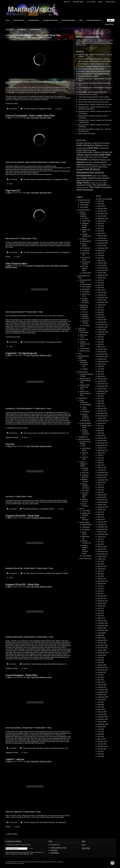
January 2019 (102, 411)
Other (81, 20)
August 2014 (102, 537)
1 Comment (13, 509)
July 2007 (101, 675)
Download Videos (78, 2)
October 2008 (102, 650)
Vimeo (7, 83)
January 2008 (102, 665)
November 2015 (103, 502)
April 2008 (101, 663)
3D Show (26, 252)
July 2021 (101, 337)
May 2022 (101, 312)
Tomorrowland (64, 266)
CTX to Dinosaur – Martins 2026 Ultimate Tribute (93, 64)
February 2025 (102, 236)
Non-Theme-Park (86, 559)
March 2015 (101, 519)
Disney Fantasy (85, 202)
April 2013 (101, 564)
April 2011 (101, 593)
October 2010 (102, 603)
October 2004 (102, 749)
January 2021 (102, 352)
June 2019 (101, 399)
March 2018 (101, 436)
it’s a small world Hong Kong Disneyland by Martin (94, 74)
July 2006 (101, 702)
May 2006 (101, 704)
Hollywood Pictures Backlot (85, 225)
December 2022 (103, 297)
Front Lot (85, 312)
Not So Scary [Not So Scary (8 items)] (97, 167)
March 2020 (101, 376)
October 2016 (102, 478)
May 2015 (101, 515)
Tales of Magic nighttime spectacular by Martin (93, 92)
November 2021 (103, 327)
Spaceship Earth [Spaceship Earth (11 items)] (83, 180)
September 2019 (103, 391)
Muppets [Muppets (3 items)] (89, 167)
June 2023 (101, 283)
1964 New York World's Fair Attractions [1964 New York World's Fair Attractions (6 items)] (97, 143)
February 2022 (102, 320)
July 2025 (101, 223)
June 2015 (101, 512)
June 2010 (101, 611)
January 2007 (102, 687)
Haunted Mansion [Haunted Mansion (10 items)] (100, 162)
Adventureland (87, 241)
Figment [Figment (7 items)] (105, 157)
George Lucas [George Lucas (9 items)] (105, 160)
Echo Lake (85, 473)
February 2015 (102, 522)
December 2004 (103, 746)
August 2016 (102, 482)
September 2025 (103, 218)
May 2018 (101, 431)
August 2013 (102, 559)
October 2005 (102, 722)
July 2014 (101, 539)
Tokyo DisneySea (86, 423)
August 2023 (102, 278)
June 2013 (101, 561)
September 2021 (103, 332)
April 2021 (101, 344)
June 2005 (101, 732)
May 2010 (101, 613)
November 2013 (103, 554)
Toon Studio (86, 325)
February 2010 (102, 621)
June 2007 (101, 677)
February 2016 (102, 495)
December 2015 (103, 500)
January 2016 (102, 497)
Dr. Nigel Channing (36, 664)
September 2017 (103, 450)
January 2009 (102, 643)
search (101, 2)
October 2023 (102, 273)
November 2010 (103, 601)
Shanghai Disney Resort (94, 20)
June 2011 (101, 589)
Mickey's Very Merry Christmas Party (85, 394)
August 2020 (102, 364)
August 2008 (102, 655)
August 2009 (102, 633)
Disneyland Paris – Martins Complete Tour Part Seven (95, 104)
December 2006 (103, 690)
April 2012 (101, 576)
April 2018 (101, 433)
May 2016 (101, 490)
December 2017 (103, 443)
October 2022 (102, 300)
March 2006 (101, 709)
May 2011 (101, 591)
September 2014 (103, 534)
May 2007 (101, 680)
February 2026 (102, 209)
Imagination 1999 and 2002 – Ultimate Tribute (22, 516)
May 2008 (101, 660)
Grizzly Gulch (84, 333)
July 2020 (101, 367)
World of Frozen (85, 351)
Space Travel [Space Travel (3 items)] (94, 180)
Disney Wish (84, 207)
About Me (67, 2)
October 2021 (102, 330)
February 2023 (102, 293)
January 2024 (102, 265)
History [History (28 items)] (80, 165)
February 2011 (102, 596)
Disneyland (29, 266)
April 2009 (101, 635)
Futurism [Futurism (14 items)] (96, 160)
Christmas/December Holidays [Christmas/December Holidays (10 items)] (88, 152)
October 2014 (102, 532)
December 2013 (103, 552)
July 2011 (101, 586)
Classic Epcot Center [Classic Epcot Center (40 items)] (87, 155)
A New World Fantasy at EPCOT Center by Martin (94, 97)
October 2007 (102, 672)
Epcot (28, 37)
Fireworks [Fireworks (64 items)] (82, 159)
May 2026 (101, 201)
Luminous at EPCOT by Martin (88, 95)
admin (9, 37)
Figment (33, 109)
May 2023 (101, 285)
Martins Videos (60, 82)
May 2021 (101, 342)
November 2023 (103, 270)
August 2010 (102, 606)
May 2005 (101, 734)
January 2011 (102, 598)
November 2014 (103, 529)
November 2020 (103, 357)
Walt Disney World (36, 29)
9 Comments (13, 252)
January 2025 (102, 238)
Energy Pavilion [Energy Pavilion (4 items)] (97, 157)
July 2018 (101, 426)
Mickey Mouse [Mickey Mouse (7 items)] (81, 167)
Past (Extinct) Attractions (44, 179)
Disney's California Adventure (83, 214)
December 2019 (103, 384)
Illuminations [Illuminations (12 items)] (89, 165)
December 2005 (103, 717)
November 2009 (103, 626)
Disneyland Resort (34, 20)
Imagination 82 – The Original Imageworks (21, 353)
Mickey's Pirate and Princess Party (85, 387)
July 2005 (101, 729)
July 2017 (101, 455)
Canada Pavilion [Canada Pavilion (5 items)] (104, 148)
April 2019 (101, 404)
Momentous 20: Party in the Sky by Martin (91, 69)
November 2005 (103, 719)
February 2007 (102, 685)
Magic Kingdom (85, 522)
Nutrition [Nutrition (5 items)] (105, 167)
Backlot (84, 310)
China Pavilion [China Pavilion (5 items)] (92, 150)
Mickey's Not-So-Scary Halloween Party (85, 381)
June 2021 (101, 339)
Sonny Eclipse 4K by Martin (87, 134)
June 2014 (101, 542)
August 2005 (102, 727)
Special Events (109, 24)
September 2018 (103, 421)
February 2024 (102, 263)
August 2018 (102, 423)
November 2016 (103, 475)
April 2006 (101, 707)
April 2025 (101, 231)
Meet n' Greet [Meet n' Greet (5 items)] (107, 165)
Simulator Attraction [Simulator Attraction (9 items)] (102, 178)
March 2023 (101, 290)
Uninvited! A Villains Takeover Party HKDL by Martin (94, 71)
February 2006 (102, 712)
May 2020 (101, 371)
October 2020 (102, 359)
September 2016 (103, 480)
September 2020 (103, 362)
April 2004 (101, 756)
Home (7, 20)
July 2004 (101, 751)
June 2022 (101, 310)
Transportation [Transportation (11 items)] (106, 187)
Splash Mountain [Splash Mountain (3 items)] (102, 180)
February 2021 (102, 349)
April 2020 (101, 374)
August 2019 (102, 394)
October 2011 (102, 584)
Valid (86, 848)
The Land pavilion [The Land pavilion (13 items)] (100, 185)
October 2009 (102, 628)
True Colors (10, 444)
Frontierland (86, 251)
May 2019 (101, 401)
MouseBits (54, 850)
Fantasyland (86, 248)
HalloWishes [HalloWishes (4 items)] (89, 162)
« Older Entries (11, 834)
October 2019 (102, 389)
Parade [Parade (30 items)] (80, 169)
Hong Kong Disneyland (68, 20)
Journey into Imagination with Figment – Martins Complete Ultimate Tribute (33, 35)
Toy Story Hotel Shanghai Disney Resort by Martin (94, 59)
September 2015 (103, 507)
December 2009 (103, 623)
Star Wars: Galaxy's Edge (85, 268)
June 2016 (101, 487)
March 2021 (101, 347)
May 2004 (101, 754)
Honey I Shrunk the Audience (16, 263)
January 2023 (102, 295)
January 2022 (102, 322)
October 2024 (102, 246)
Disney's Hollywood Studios (83, 464)
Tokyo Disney (9, 29)
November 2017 (103, 445)
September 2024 (103, 248)
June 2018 (101, 428)
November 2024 (103, 243)
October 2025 (102, 216)
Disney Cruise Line (19, 20)
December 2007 (103, 667)
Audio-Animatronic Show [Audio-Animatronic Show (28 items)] (88, 145)
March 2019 (101, 406)
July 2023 (101, 280)
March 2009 (101, 638)
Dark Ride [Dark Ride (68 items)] (105, 155)
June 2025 (101, 226)
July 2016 (101, 485)
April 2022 (101, 315)
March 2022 (101, 317)
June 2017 (101, 458)
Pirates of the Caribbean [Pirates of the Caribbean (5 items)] (100, 176)
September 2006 (103, 697)
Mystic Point (84, 339)
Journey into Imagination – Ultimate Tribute (21, 675)
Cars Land (85, 218)
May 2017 (101, 460)
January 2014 (102, 549)
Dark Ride (27, 109)
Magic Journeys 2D (13, 190)
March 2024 (101, 260)
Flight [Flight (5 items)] (90, 160)
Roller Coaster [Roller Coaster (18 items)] (88, 178)
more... (60, 109)
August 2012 (102, 569)
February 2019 (102, 408)
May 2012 (101, 574)
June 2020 (101, 369)
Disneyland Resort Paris (50, 20)
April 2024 (101, 258)
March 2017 (101, 465)
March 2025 (101, 233)
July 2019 (101, 396)
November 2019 (103, 386)
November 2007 (103, 670)
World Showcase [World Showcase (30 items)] (85, 190)
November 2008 (103, 648)
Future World (35, 37)
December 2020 (103, 354)
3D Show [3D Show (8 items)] (80, 143)
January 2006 (102, 714)
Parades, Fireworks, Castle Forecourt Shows (85, 549)
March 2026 (101, 206)
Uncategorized (22, 29)
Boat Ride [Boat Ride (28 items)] (93, 148)
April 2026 (101, 204)
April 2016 (101, 492)
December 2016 (103, 473)
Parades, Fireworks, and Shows (85, 301)
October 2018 (102, 418)
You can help (91, 2)
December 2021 (103, 325)
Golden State (86, 221)
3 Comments (13, 342)
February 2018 (102, 438)
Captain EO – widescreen (15, 759)
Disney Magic (84, 205)
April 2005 (101, 737)
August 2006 (102, 700)
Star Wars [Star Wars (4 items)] (92, 183)
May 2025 (101, 228)
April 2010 (101, 616)
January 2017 (102, 470)
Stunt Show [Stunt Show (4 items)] (99, 183)
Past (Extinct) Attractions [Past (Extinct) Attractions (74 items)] (88, 171)
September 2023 (103, 275)
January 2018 (102, 441)
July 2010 (101, 608)
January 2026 (102, 211)
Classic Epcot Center (36, 252)
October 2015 (102, 505)
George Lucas (34, 822)
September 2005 (103, 724)
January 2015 (102, 524)
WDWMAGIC (55, 853)
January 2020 (102, 381)
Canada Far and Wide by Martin (88, 76)
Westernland (86, 421)
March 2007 (101, 682)
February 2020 (102, 379)
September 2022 (103, 302)
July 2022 (101, 307)
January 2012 (102, 579)
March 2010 (101, 618)
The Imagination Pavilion (44, 109)
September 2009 (103, 630)
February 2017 (102, 468)
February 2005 (102, 741)
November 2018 (103, 416)
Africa (84, 446)
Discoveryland (86, 287)
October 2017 (102, 448)
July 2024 (101, 253)
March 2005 (101, 739)
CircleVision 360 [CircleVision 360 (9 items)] (106, 152)
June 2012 (101, 571)
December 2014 (103, 527)
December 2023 (103, 268)
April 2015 (101, 517)
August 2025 (102, 221)
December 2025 (103, 214)
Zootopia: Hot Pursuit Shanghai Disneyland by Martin (95, 66)
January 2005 (102, 744)
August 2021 (102, 334)
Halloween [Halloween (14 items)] (81, 162)
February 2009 (102, 640)
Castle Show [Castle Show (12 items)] (82, 150)
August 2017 (102, 453)
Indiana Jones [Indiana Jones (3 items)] (98, 165)
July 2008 (101, 658)
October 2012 (102, 566)
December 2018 (103, 413)
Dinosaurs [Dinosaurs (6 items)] (80, 157)
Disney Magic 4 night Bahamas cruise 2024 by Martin (95, 99)
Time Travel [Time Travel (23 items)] (94, 187)
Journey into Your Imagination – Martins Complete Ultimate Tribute (30, 115)
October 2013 (102, 556)
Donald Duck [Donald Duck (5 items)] (88, 157)
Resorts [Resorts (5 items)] (79, 178)
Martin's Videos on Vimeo (59, 848)
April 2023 (101, 288)
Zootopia (85, 369)
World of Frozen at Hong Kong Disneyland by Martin (95, 61)
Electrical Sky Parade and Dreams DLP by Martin (94, 102)
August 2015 (102, 510)
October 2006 (102, 695)
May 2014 (101, 544)
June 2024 (101, 256)
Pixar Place (86, 490)
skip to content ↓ (111, 2)
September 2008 (103, 653)
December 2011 (103, 581)
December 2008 (103, 645)
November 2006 (103, 692)
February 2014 (102, 547)
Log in (84, 845)
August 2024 (102, 251)
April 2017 (101, 463)
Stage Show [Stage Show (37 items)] (83, 183)
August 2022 (102, 305)
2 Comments (13, 109)
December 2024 (103, 241)
